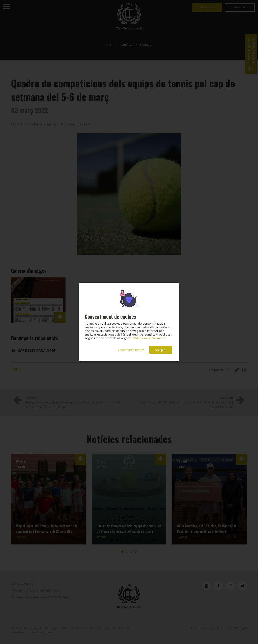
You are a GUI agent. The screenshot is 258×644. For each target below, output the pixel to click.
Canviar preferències (131, 350)
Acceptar (161, 350)
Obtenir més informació (149, 338)
